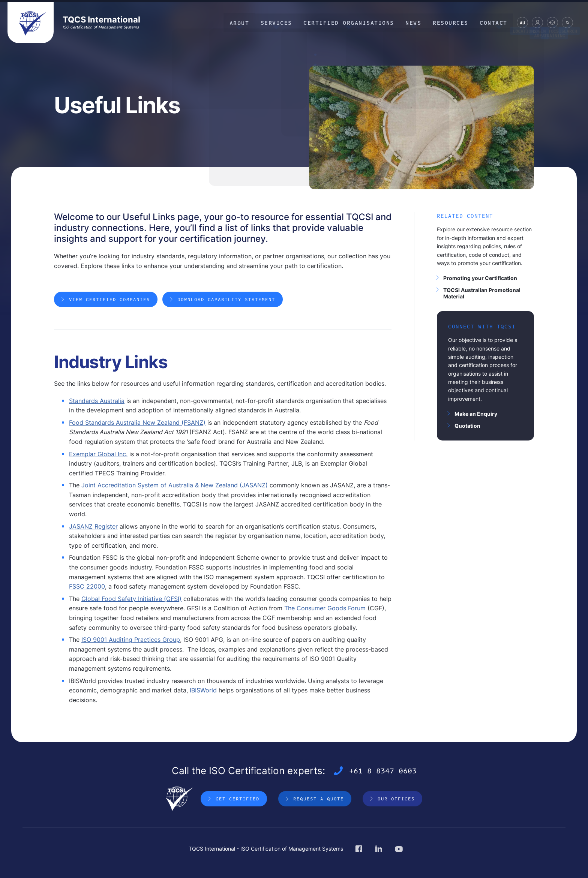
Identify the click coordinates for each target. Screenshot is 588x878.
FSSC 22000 (87, 588)
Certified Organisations (352, 22)
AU (522, 24)
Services (281, 22)
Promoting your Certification (480, 278)
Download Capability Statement (227, 301)
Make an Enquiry (476, 414)
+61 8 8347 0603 (383, 773)
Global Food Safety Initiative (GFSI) (131, 600)
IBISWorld (203, 692)
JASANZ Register (93, 528)
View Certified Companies (109, 301)
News (416, 22)
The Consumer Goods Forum (325, 610)
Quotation (467, 426)
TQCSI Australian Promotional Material (482, 293)
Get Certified (238, 800)
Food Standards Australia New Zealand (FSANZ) (137, 424)
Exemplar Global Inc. (98, 455)
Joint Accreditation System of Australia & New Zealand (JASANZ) (175, 487)
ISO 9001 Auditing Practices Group (131, 641)
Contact (494, 22)
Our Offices (396, 800)
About (245, 22)
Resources (452, 22)
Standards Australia (97, 402)
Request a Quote (319, 800)
